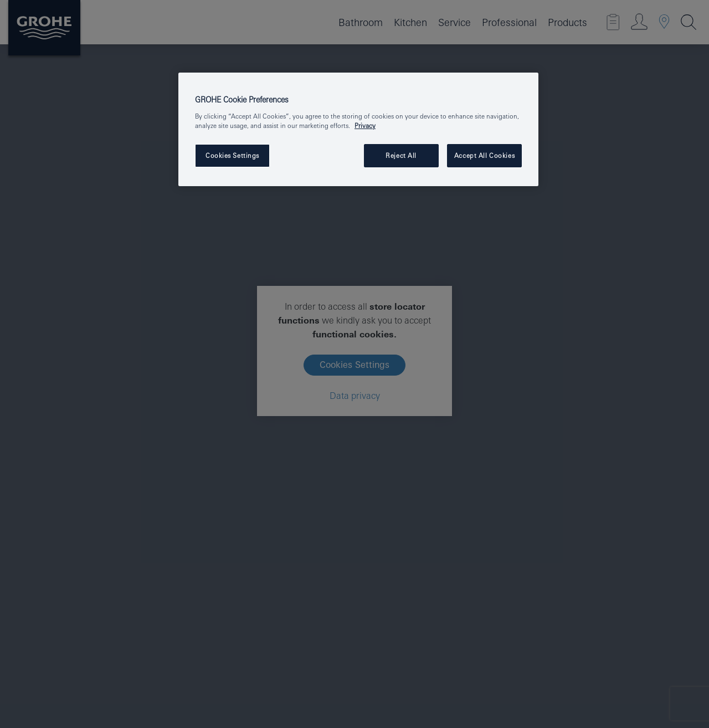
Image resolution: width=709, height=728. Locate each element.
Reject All (401, 155)
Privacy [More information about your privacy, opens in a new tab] (365, 125)
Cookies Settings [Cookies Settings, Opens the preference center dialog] (232, 155)
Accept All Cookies (484, 155)
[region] (358, 129)
